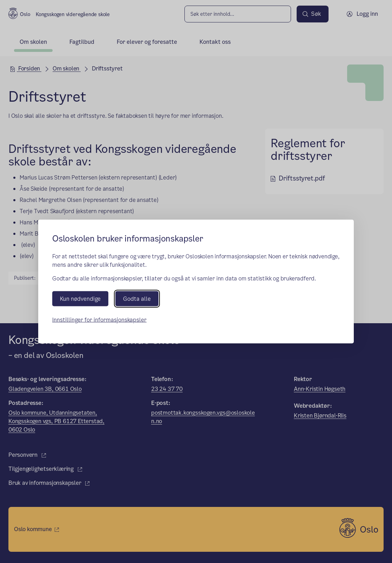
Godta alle (137, 299)
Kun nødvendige (80, 299)
